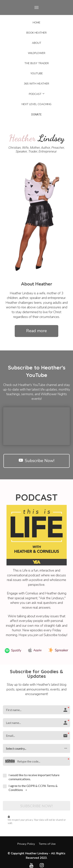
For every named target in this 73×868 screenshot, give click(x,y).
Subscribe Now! (36, 461)
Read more (36, 331)
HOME (36, 23)
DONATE (36, 115)
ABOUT (37, 43)
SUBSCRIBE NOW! (37, 806)
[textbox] (36, 284)
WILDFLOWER (37, 53)
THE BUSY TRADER (37, 63)
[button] (36, 748)
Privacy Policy (26, 844)
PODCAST (35, 94)
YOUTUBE (37, 73)
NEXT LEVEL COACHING (36, 104)
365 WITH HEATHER (36, 84)
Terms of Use (47, 844)
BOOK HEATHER (36, 33)
